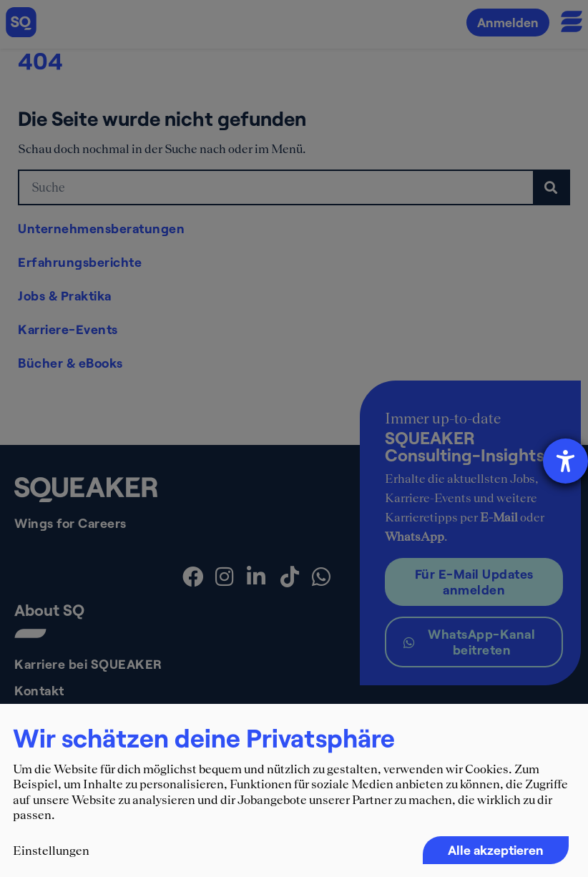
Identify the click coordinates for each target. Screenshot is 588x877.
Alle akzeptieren (496, 850)
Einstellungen (51, 851)
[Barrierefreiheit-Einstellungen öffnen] (565, 461)
